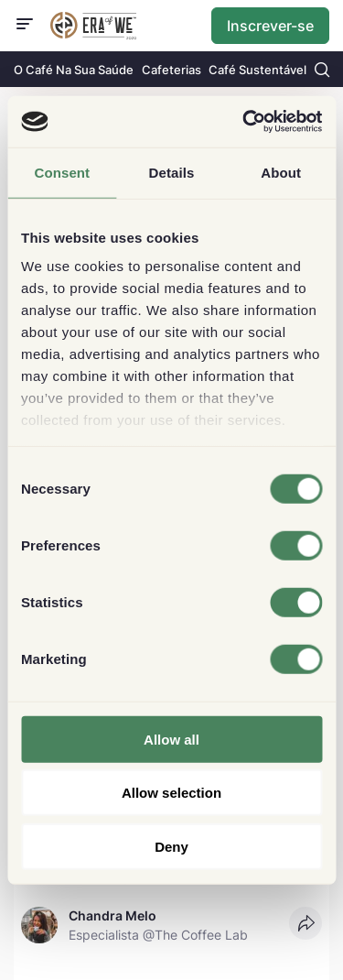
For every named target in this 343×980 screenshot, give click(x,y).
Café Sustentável (257, 70)
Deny (171, 846)
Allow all (171, 739)
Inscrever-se (270, 26)
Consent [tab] (62, 172)
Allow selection (171, 793)
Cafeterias (171, 70)
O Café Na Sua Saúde (74, 70)
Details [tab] (172, 172)
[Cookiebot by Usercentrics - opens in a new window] (244, 122)
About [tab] (281, 172)
